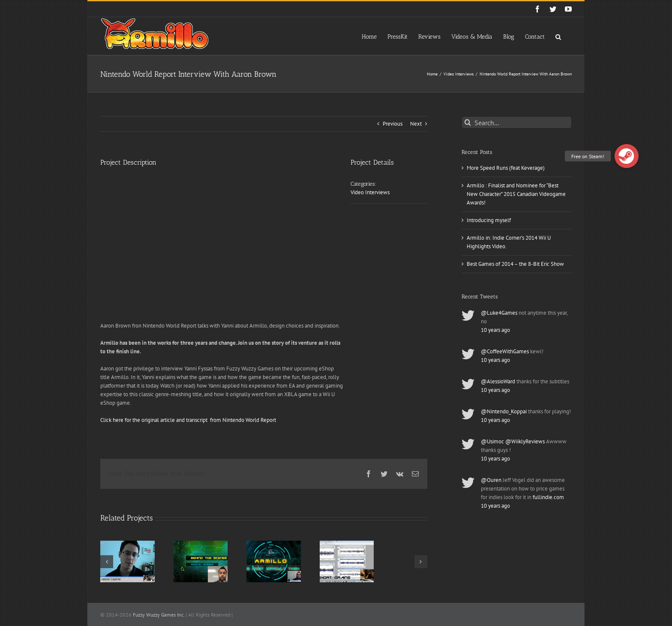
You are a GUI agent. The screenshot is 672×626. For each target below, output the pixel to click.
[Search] (468, 122)
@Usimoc (492, 441)
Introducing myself (489, 220)
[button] (558, 36)
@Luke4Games (499, 313)
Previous (393, 124)
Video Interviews (370, 192)
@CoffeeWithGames (505, 351)
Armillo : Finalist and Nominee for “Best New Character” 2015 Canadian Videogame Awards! (516, 194)
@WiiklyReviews (525, 441)
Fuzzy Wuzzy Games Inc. (159, 615)
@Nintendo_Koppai (504, 411)
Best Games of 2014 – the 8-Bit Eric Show (515, 264)
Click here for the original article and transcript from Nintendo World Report (189, 420)
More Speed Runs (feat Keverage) (506, 168)
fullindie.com (548, 497)
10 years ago (495, 330)
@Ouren (491, 480)
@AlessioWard (498, 381)
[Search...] (517, 122)
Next (416, 124)
